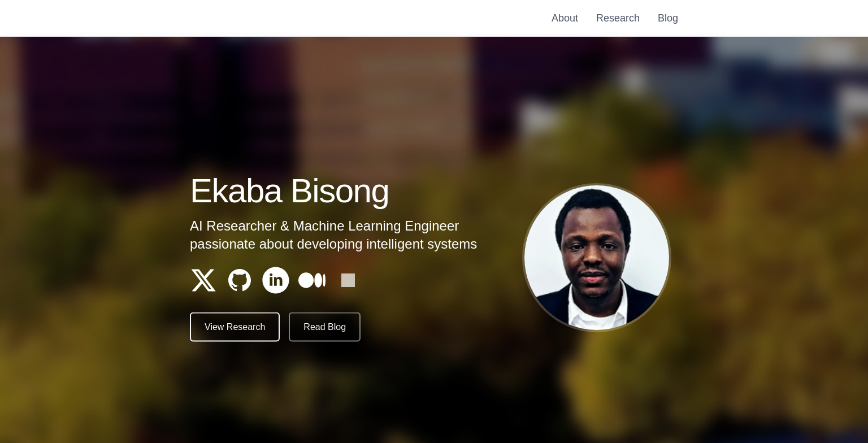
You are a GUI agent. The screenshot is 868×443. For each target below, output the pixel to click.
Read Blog (325, 328)
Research (618, 18)
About (565, 18)
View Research (235, 328)
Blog (668, 18)
